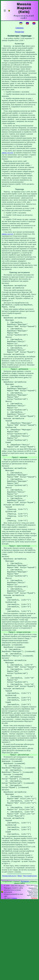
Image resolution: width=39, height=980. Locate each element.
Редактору (19, 32)
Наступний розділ (30, 956)
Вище (20, 956)
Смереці (14, 978)
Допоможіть (25, 961)
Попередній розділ (9, 956)
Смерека (19, 28)
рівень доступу (8, 155)
